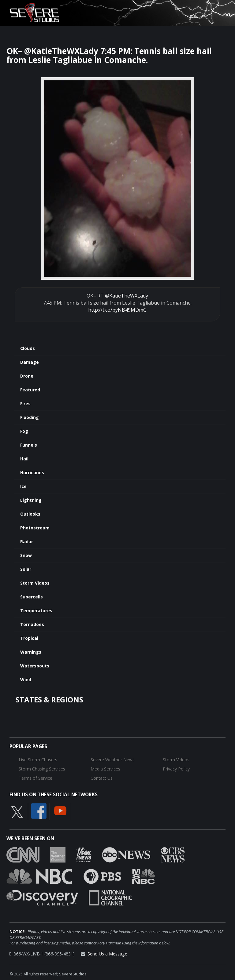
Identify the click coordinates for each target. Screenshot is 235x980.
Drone (27, 376)
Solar (26, 569)
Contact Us (102, 778)
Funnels (29, 445)
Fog (24, 431)
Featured (30, 390)
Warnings (31, 652)
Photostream (35, 528)
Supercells (32, 597)
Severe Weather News (113, 760)
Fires (25, 404)
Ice (23, 486)
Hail (24, 459)
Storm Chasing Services (42, 769)
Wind (26, 680)
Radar (27, 542)
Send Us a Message (107, 954)
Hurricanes (32, 473)
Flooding (30, 417)
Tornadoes (32, 624)
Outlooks (30, 514)
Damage (30, 362)
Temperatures (36, 611)
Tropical (29, 638)
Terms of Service (35, 778)
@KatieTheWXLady (127, 296)
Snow (26, 555)
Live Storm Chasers (38, 760)
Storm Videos (35, 583)
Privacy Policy (176, 769)
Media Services (105, 769)
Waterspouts (35, 666)
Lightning (31, 500)
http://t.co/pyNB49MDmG (117, 310)
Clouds (28, 348)
